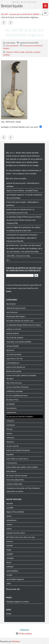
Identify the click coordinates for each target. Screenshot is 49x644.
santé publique (12, 571)
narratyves (11, 425)
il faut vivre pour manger (16, 202)
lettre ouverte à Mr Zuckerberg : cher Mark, (11, 23)
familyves (10, 442)
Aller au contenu (16, 2)
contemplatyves (13, 363)
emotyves (10, 438)
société (9, 575)
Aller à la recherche (32, 2)
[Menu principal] (45, 6)
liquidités (10, 454)
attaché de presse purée (16, 183)
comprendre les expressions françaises (22, 235)
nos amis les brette (14, 354)
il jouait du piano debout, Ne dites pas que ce (4, 23)
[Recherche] (20, 275)
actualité (10, 508)
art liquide (11, 404)
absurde (10, 503)
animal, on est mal (14, 329)
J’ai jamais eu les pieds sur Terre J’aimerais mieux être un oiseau (23, 490)
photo (9, 562)
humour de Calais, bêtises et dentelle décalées (21, 377)
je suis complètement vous (17, 395)
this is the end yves (14, 383)
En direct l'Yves (13, 400)
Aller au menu (24, 2)
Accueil (4, 14)
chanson (9, 52)
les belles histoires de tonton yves (20, 321)
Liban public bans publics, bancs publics (22, 467)
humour (10, 541)
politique (10, 567)
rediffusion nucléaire (15, 391)
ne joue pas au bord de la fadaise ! (25, 14)
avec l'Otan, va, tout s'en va (17, 459)
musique (37, 52)
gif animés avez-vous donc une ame (21, 537)
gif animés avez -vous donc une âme (21, 245)
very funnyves (12, 312)
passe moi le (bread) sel (16, 367)
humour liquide (13, 346)
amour (9, 516)
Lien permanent (12, 45)
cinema (9, 524)
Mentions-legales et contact (18, 602)
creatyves (10, 421)
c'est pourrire (12, 463)
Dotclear (16, 641)
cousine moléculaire (14, 484)
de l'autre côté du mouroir (17, 475)
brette (9, 614)
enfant (16, 52)
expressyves (11, 412)
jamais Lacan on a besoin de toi (19, 209)
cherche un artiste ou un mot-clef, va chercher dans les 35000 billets (24, 269)
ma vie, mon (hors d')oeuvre (18, 387)
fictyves (10, 429)
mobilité (10, 554)
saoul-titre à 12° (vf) (15, 359)
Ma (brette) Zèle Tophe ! (16, 316)
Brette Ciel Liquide (14, 371)
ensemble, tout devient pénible (19, 342)
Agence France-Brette (15, 190)
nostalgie (10, 558)
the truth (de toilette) (15, 337)
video (9, 256)
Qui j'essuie (11, 304)
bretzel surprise (13, 333)
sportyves (10, 350)
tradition (7, 55)
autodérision (12, 520)
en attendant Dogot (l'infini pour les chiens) (24, 217)
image (22, 52)
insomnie (29, 52)
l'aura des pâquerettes (15, 480)
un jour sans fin (13, 446)
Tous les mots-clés (13, 589)
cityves (9, 433)
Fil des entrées (25, 633)
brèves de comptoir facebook (18, 450)
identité (10, 545)
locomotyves (12, 408)
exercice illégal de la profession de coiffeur (23, 227)
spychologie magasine (15, 195)
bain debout (11, 471)
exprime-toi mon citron (16, 533)
